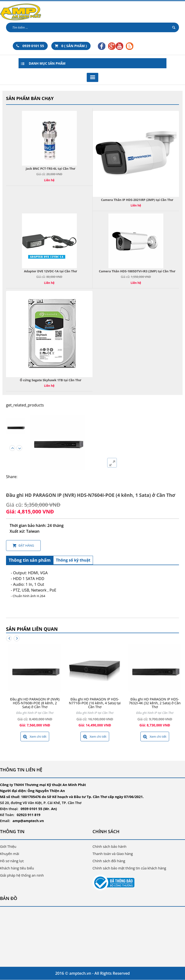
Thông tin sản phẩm (30, 560)
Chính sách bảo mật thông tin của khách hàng (129, 868)
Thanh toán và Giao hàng (113, 854)
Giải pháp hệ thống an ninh (22, 875)
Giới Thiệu (8, 846)
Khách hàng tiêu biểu (17, 868)
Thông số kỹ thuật (73, 560)
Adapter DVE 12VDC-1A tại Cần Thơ (50, 271)
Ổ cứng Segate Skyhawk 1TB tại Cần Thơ (50, 380)
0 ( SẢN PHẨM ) (71, 46)
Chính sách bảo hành (109, 846)
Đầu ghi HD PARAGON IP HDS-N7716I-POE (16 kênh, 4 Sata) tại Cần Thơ (95, 703)
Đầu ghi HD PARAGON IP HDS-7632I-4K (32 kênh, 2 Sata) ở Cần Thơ (155, 703)
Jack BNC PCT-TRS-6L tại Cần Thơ (51, 169)
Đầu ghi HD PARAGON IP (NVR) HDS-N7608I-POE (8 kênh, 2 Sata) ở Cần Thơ (35, 703)
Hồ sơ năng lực (12, 861)
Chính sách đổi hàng (109, 861)
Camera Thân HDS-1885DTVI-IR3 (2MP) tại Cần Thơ (137, 271)
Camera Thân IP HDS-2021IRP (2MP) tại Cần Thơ (137, 200)
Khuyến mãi (10, 854)
